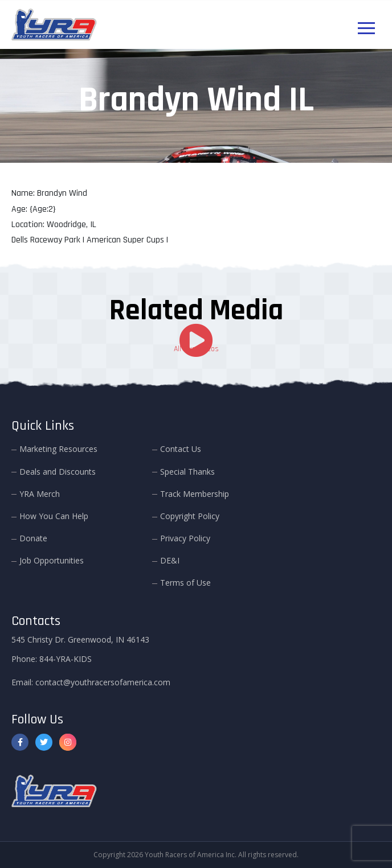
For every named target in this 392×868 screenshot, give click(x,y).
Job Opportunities (52, 560)
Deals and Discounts (58, 472)
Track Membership (195, 494)
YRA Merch (40, 494)
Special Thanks (187, 472)
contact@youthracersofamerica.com (103, 682)
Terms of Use (185, 583)
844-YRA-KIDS (66, 659)
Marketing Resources (58, 449)
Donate (33, 538)
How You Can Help (54, 516)
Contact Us (181, 449)
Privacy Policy (185, 538)
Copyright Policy (190, 516)
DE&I (170, 560)
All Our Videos (196, 349)
